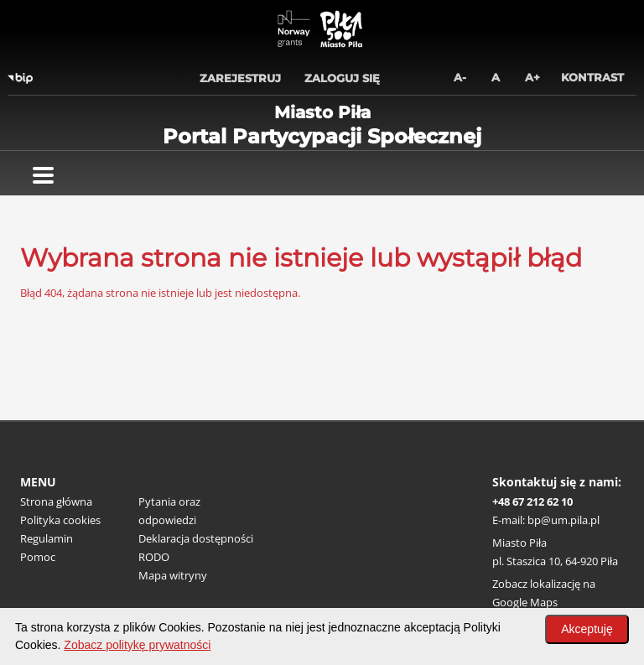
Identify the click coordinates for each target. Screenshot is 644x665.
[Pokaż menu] (43, 175)
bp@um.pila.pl (563, 520)
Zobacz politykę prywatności (137, 645)
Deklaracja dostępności (196, 538)
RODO (154, 557)
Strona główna (56, 501)
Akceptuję (587, 629)
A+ (532, 77)
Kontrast (592, 77)
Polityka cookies (60, 520)
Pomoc (38, 557)
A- (460, 77)
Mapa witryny (173, 575)
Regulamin (47, 538)
